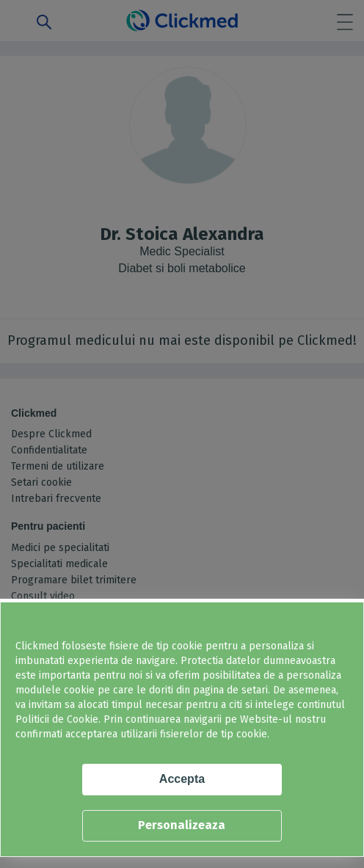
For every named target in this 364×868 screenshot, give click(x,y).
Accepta (182, 779)
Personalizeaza (182, 825)
